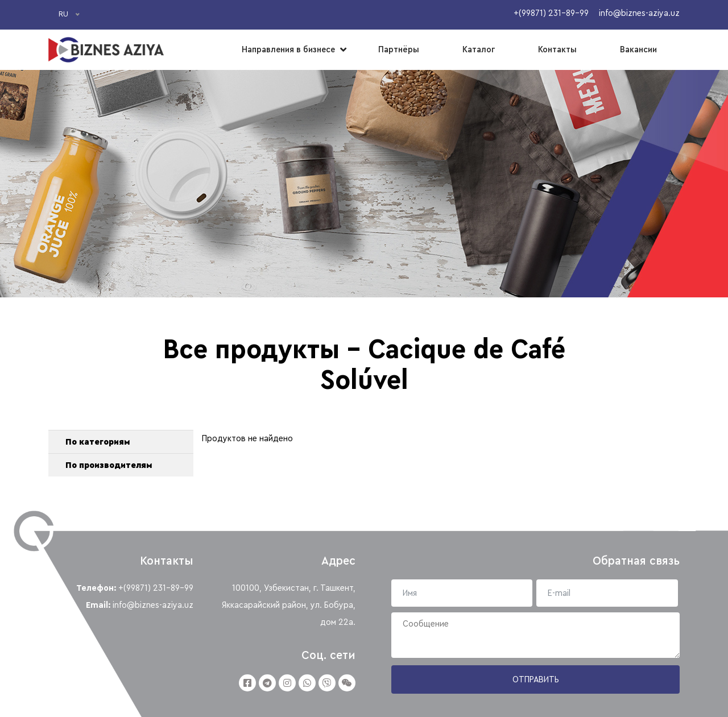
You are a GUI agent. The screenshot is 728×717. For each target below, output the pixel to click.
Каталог (479, 49)
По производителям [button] (109, 465)
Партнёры (399, 49)
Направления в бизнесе (288, 49)
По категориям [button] (98, 442)
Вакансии (638, 49)
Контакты (557, 49)
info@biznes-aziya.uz (153, 605)
